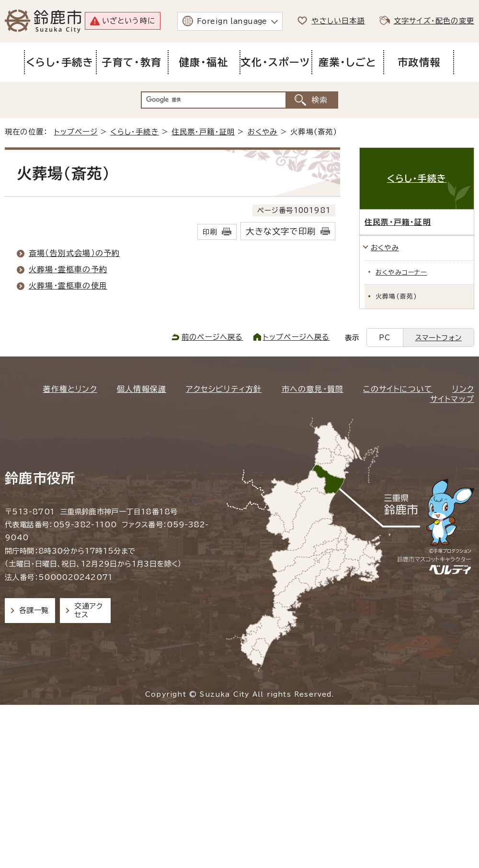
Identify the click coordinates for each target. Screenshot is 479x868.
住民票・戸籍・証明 (203, 132)
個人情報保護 (142, 389)
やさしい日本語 (338, 21)
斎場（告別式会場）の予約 (74, 253)
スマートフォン (439, 338)
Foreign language (232, 21)
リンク (463, 389)
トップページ (76, 132)
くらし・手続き (134, 132)
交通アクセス (88, 610)
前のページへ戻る (212, 337)
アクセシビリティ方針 (224, 389)
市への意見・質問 (313, 389)
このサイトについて (398, 389)
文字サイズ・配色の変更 (434, 21)
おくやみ (263, 132)
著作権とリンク (70, 389)
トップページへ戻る (297, 337)
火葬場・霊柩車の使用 (68, 286)
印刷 (210, 232)
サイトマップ (452, 399)
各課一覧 (34, 610)
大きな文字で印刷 (281, 231)
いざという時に (129, 21)
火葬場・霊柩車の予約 (68, 269)
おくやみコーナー (401, 273)
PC (385, 338)
